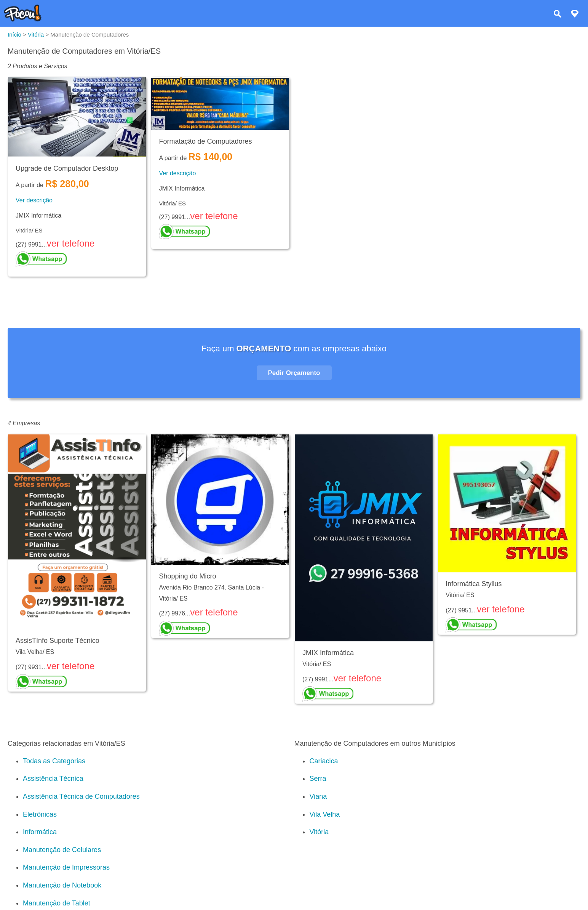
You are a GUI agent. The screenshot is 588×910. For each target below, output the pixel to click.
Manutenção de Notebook (62, 885)
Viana (318, 796)
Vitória (319, 832)
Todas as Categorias (54, 761)
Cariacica (324, 761)
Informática (40, 832)
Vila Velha (324, 814)
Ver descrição (34, 200)
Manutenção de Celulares (62, 850)
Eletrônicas (40, 814)
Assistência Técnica (53, 779)
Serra (318, 779)
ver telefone (71, 243)
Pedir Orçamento (294, 373)
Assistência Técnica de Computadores (81, 796)
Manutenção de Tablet (57, 903)
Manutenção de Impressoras (66, 867)
